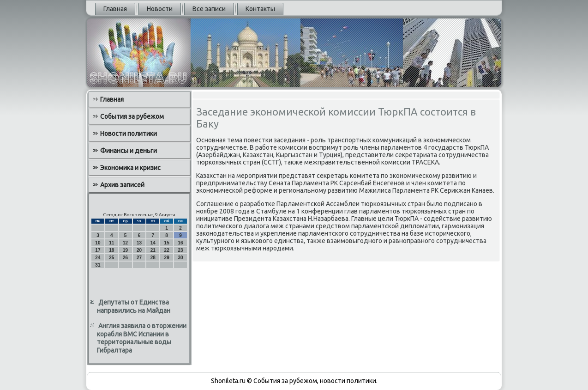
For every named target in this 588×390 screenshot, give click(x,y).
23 (180, 250)
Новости (160, 9)
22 (167, 250)
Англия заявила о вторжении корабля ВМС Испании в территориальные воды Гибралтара (142, 338)
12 (125, 243)
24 (98, 258)
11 (111, 243)
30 (180, 258)
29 (167, 258)
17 (98, 250)
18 (111, 250)
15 (167, 243)
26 (125, 258)
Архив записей (122, 185)
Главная (115, 9)
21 (153, 250)
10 (98, 243)
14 (153, 243)
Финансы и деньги (129, 151)
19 (125, 250)
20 (139, 250)
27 (139, 258)
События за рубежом (132, 116)
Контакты (260, 9)
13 (139, 243)
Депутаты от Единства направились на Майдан (134, 306)
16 (180, 243)
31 (98, 265)
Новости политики (129, 134)
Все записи (209, 9)
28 (153, 258)
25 (111, 258)
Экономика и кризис (130, 168)
